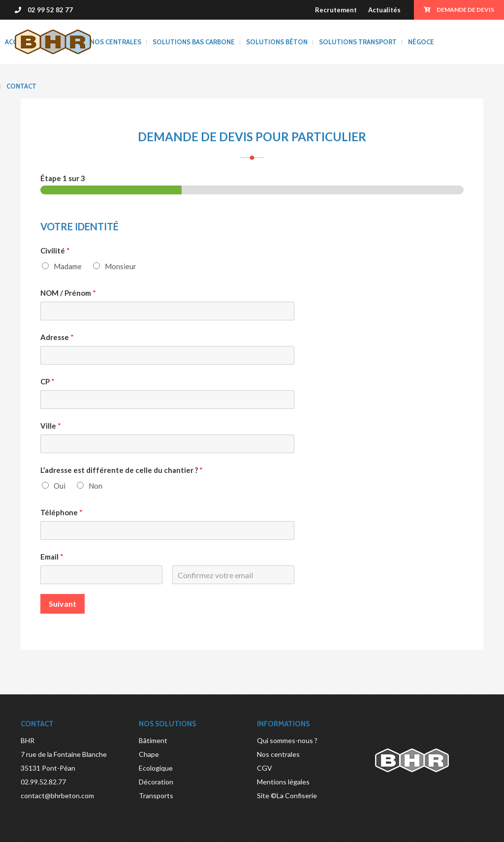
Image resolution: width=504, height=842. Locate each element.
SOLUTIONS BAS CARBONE (194, 42)
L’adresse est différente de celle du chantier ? (122, 470)
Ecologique (156, 768)
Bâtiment (153, 740)
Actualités (384, 10)
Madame (68, 266)
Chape (149, 754)
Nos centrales (116, 42)
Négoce (421, 42)
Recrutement (336, 10)
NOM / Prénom (68, 293)
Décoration (156, 782)
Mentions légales (283, 782)
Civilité (55, 250)
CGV (265, 768)
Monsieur (121, 266)
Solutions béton (277, 42)
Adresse (57, 337)
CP (47, 381)
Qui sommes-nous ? (287, 740)
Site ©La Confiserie (287, 795)
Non (95, 486)
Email (52, 557)
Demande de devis (459, 10)
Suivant (63, 604)
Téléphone (62, 512)
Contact (21, 86)
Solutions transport (358, 42)
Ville (51, 426)
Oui (60, 486)
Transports (156, 795)
